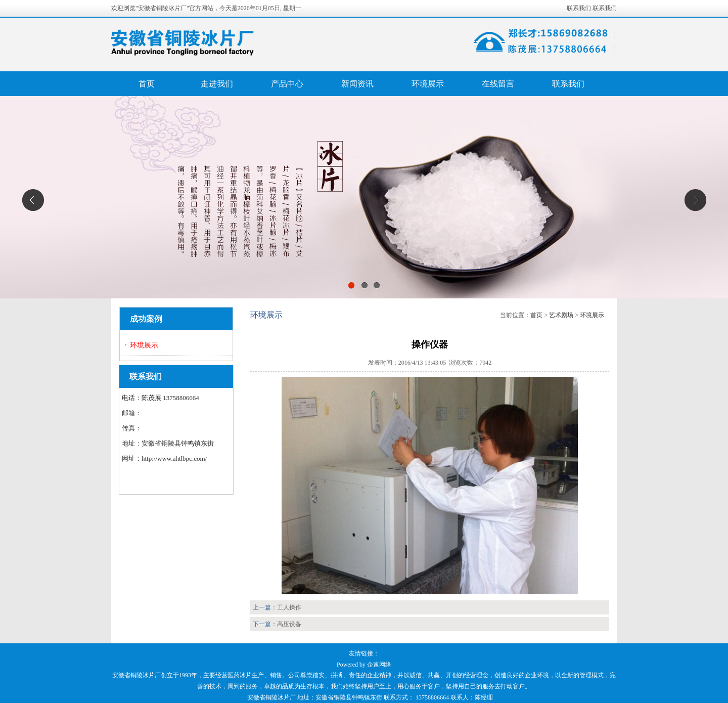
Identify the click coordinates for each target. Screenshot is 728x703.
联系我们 (579, 8)
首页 (147, 84)
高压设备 (289, 624)
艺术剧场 (561, 315)
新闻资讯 (357, 84)
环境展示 (428, 84)
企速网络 (379, 665)
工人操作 (289, 607)
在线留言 (498, 84)
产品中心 (287, 84)
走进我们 (217, 84)
